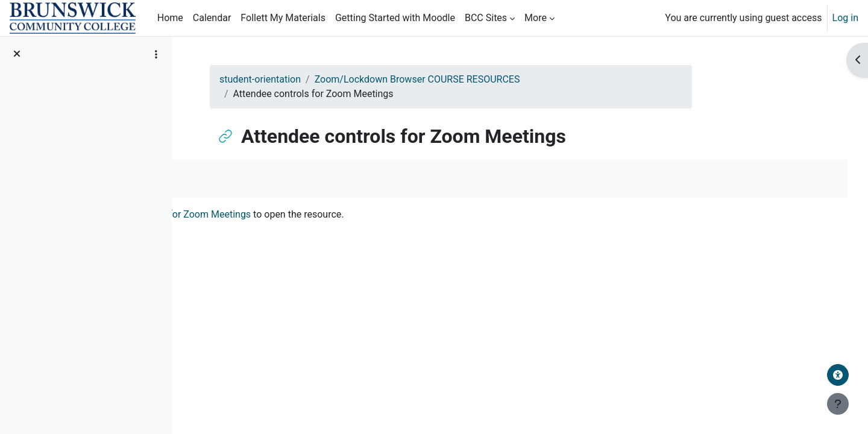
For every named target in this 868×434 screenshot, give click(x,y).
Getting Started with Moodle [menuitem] (395, 18)
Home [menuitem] (170, 18)
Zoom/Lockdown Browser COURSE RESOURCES (476, 79)
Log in (845, 18)
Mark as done (236, 178)
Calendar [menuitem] (212, 18)
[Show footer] (838, 404)
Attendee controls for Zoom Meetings (312, 214)
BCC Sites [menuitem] (486, 18)
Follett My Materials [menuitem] (283, 18)
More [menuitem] (536, 18)
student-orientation (320, 79)
